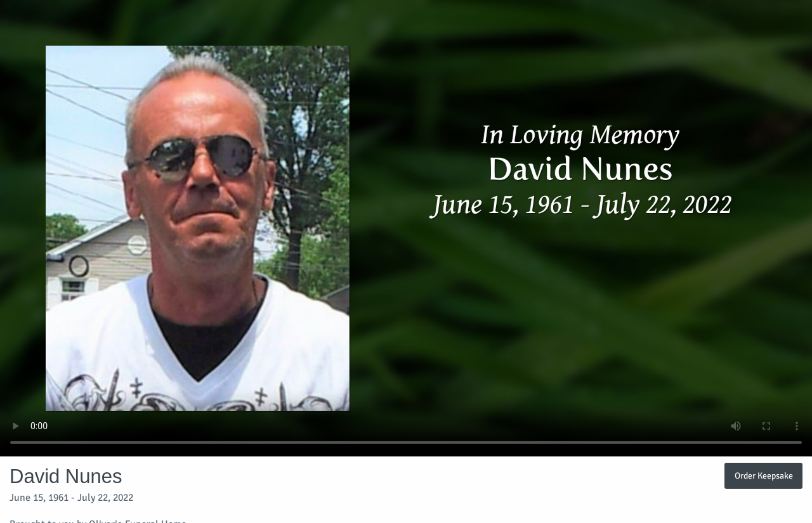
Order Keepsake (764, 475)
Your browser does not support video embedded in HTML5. (406, 228)
